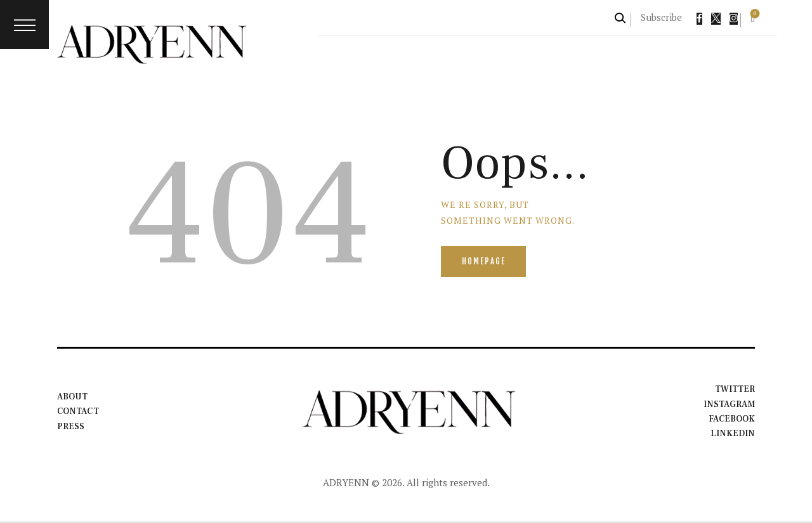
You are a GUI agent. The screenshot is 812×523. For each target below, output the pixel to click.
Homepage (485, 262)
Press (71, 427)
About (72, 397)
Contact (78, 412)
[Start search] (621, 18)
